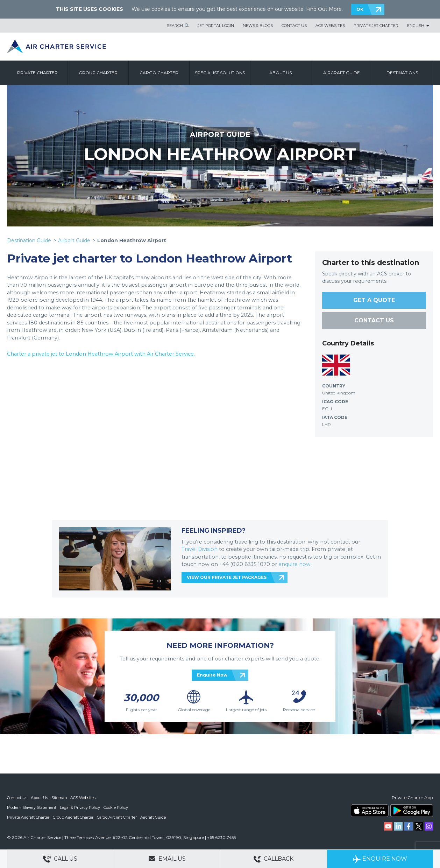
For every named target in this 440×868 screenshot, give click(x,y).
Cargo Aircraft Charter (117, 817)
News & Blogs (258, 26)
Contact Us (294, 26)
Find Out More (324, 9)
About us (281, 73)
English (416, 26)
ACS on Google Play (412, 811)
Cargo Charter (159, 73)
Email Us (167, 859)
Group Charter (98, 73)
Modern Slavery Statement (32, 807)
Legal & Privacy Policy (80, 807)
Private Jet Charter (376, 26)
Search (175, 26)
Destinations (402, 73)
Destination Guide (29, 240)
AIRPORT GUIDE (220, 134)
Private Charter (37, 73)
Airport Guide (74, 240)
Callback (274, 859)
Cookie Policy (116, 807)
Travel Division (200, 549)
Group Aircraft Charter (73, 817)
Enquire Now (212, 675)
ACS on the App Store (370, 811)
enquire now (294, 564)
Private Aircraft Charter (28, 817)
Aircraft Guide (342, 73)
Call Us (60, 859)
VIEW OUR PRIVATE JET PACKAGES (227, 577)
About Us (39, 798)
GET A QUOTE (374, 300)
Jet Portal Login (216, 26)
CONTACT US (374, 320)
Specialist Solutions (220, 73)
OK (360, 9)
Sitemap (59, 798)
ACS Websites (330, 26)
